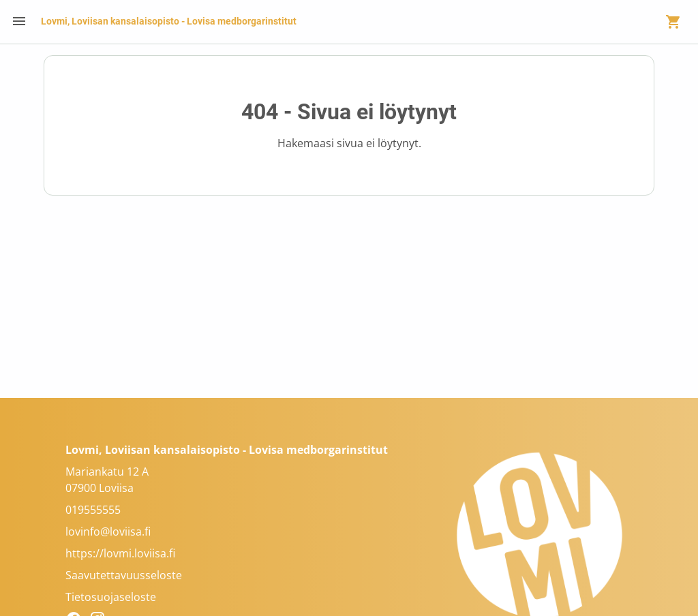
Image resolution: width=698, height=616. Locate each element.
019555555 (93, 510)
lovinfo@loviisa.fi (108, 532)
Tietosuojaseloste (111, 597)
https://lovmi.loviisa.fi (120, 553)
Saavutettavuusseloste (124, 575)
